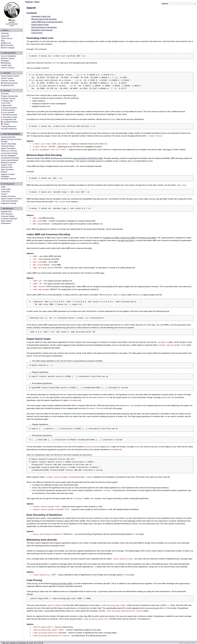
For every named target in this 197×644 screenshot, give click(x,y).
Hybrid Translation (8, 148)
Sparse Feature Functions (11, 199)
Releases (7, 63)
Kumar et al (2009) (128, 238)
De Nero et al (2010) (126, 240)
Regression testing (8, 203)
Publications (6, 223)
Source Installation (8, 56)
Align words (7, 105)
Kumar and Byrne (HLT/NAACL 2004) (88, 158)
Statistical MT (6, 212)
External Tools (7, 167)
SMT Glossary (7, 214)
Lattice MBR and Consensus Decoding (47, 22)
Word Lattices (6, 221)
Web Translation (8, 169)
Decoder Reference (9, 129)
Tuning (6, 124)
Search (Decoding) (9, 144)
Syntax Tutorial (7, 78)
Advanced (29, 2)
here (169, 150)
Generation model (10, 117)
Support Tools (6, 165)
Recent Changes (8, 48)
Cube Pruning (37, 33)
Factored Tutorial (8, 81)
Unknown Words (8, 146)
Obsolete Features (8, 179)
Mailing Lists (6, 43)
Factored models (8, 216)
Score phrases (8, 112)
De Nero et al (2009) (148, 238)
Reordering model (10, 115)
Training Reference (9, 126)
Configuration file (9, 119)
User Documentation (12, 134)
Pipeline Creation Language (8, 175)
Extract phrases (9, 110)
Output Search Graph (40, 25)
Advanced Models (8, 137)
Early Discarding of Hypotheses (44, 27)
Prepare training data (9, 96)
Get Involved (8, 45)
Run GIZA (6, 103)
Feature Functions (8, 196)
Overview (5, 33)
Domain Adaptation (9, 156)
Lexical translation (10, 108)
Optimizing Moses (10, 83)
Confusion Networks (9, 219)
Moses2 (4, 172)
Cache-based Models (10, 160)
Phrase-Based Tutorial (10, 76)
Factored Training (8, 98)
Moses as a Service (9, 151)
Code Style (5, 192)
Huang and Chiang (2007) (62, 583)
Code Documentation (10, 201)
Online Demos (7, 38)
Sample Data (6, 65)
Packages (5, 61)
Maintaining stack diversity (42, 30)
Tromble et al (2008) (111, 238)
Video (3, 187)
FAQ (3, 41)
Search (165, 4)
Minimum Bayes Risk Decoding (44, 19)
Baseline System (8, 58)
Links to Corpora (8, 68)
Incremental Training (9, 153)
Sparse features (10, 163)
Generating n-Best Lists (41, 16)
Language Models (10, 122)
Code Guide (6, 189)
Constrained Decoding (10, 158)
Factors (4, 194)
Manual (4, 36)
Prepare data (8, 101)
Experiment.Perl (7, 85)
